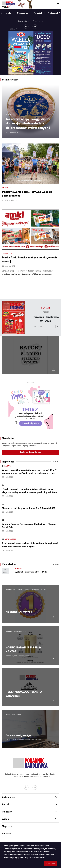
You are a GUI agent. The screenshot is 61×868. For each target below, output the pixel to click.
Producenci (53, 13)
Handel (8, 13)
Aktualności (10, 539)
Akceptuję (51, 864)
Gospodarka (23, 13)
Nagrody (7, 826)
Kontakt (6, 833)
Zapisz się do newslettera (31, 452)
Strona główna (24, 21)
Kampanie (8, 466)
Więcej (46, 312)
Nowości (38, 13)
